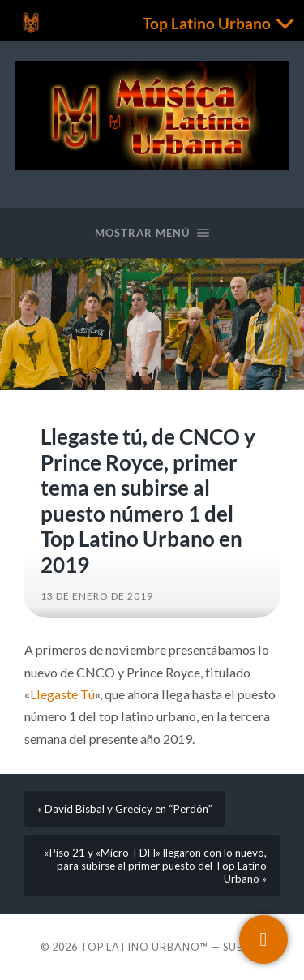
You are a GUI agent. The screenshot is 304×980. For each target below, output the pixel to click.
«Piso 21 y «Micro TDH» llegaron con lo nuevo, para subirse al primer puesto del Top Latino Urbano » (155, 866)
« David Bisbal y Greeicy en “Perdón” (125, 809)
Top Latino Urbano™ (144, 947)
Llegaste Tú (62, 694)
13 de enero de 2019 (97, 596)
